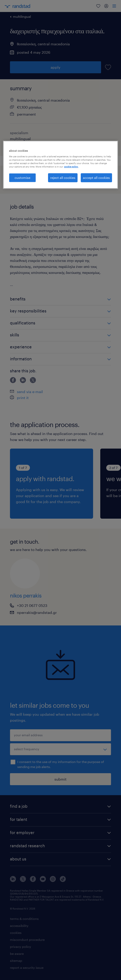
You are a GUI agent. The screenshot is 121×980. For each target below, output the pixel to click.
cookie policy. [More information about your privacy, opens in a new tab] (71, 167)
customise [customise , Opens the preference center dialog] (22, 178)
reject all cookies (63, 178)
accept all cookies (96, 178)
